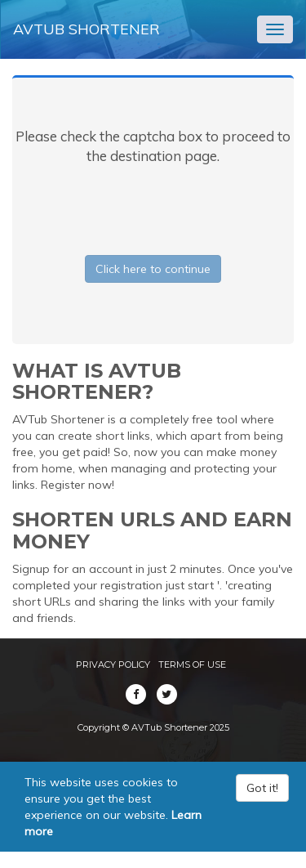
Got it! (262, 788)
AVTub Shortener (86, 29)
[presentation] (153, 207)
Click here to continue (153, 269)
